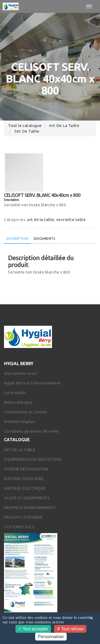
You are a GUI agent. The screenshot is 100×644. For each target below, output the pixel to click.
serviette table (71, 220)
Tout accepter (33, 629)
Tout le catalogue (25, 126)
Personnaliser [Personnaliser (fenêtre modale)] (51, 637)
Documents (45, 239)
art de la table (64, 126)
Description (17, 239)
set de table (27, 131)
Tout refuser (70, 629)
